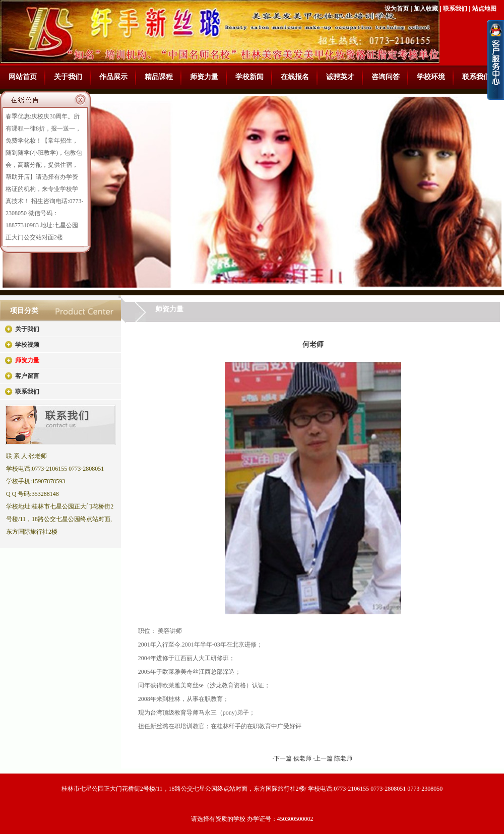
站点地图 (484, 9)
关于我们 (68, 77)
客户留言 (27, 376)
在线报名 (295, 77)
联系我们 (455, 9)
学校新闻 (249, 77)
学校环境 (431, 77)
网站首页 (23, 77)
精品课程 (159, 77)
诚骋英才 (340, 77)
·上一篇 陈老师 (333, 758)
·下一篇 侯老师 (293, 758)
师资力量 (204, 77)
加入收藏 (426, 9)
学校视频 (27, 345)
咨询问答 (386, 77)
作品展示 (113, 77)
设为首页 (397, 9)
